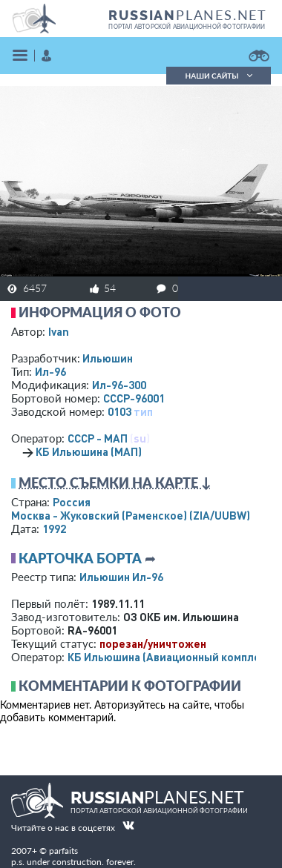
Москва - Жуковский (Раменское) (131, 515)
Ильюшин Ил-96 (121, 577)
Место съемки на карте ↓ (115, 483)
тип (143, 411)
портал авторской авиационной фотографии (187, 27)
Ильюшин (108, 358)
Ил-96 (50, 371)
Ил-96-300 (119, 385)
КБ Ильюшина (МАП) (89, 451)
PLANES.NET (188, 15)
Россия (72, 502)
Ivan (59, 331)
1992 (54, 529)
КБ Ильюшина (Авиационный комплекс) (172, 657)
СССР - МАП (98, 438)
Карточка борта (80, 558)
